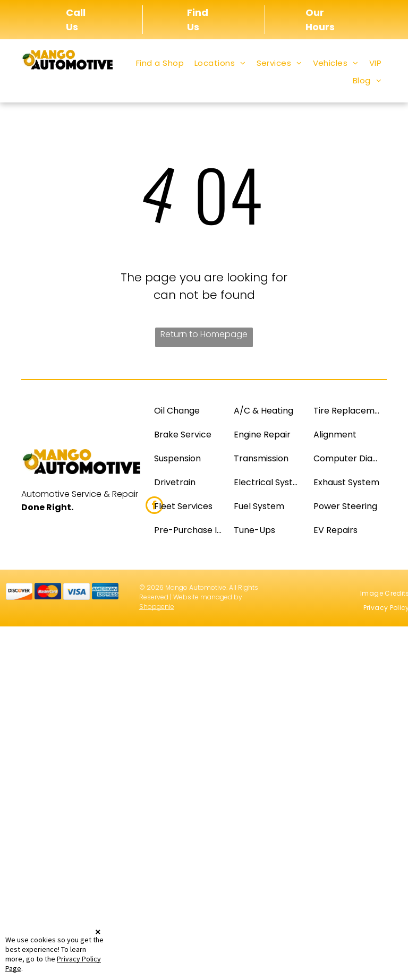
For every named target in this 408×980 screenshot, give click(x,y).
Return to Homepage (204, 334)
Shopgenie (157, 607)
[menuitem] (160, 63)
